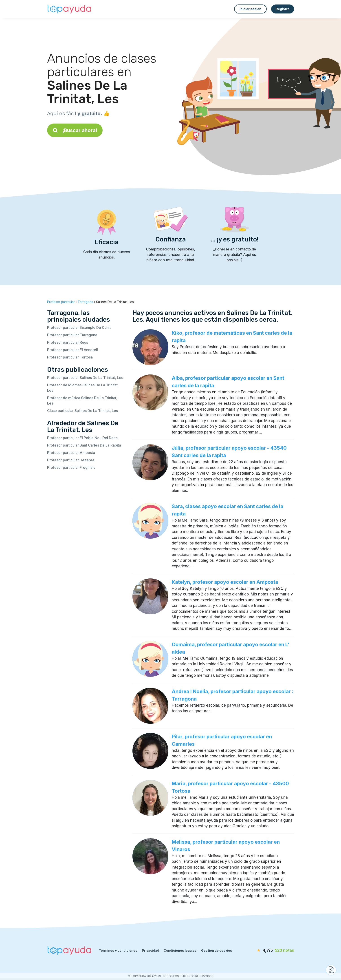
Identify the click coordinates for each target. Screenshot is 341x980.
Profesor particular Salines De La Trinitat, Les (85, 378)
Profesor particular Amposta (71, 453)
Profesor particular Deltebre (71, 460)
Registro (283, 9)
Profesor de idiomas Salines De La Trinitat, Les (83, 388)
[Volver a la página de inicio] (70, 9)
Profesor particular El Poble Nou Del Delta (82, 438)
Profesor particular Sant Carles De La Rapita (84, 445)
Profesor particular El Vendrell (73, 350)
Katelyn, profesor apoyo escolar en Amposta (225, 582)
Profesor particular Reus (68, 342)
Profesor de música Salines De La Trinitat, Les (82, 400)
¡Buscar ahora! (75, 130)
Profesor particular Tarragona (72, 335)
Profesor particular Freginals (71, 467)
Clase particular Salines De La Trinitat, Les (82, 411)
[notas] (268, 951)
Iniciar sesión (250, 9)
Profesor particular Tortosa (70, 357)
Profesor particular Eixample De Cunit (79, 327)
